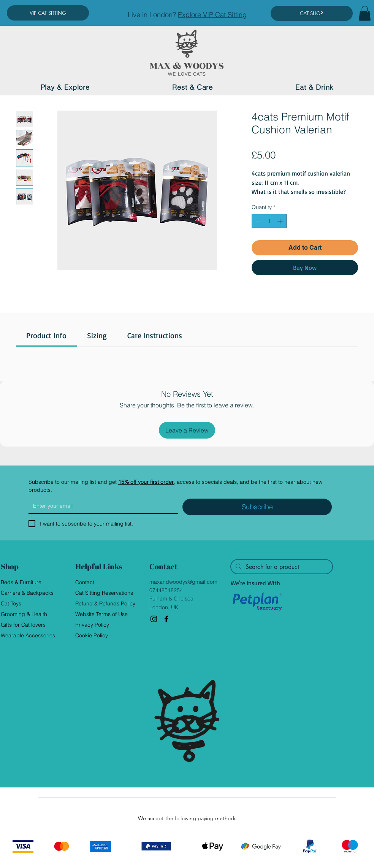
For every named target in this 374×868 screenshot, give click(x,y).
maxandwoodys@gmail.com (183, 582)
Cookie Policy (92, 635)
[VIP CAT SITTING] (48, 13)
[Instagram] (154, 619)
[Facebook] (166, 619)
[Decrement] (258, 221)
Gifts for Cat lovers (23, 625)
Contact (85, 582)
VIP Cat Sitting (225, 15)
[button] (365, 13)
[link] (46, 335)
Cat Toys (11, 603)
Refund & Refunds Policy (105, 603)
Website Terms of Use (101, 614)
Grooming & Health (24, 614)
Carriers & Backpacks (27, 593)
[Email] (101, 506)
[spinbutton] (269, 221)
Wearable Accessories (28, 635)
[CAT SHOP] (312, 13)
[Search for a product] (281, 567)
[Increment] (281, 221)
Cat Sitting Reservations (104, 593)
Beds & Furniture (21, 582)
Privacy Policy (92, 625)
